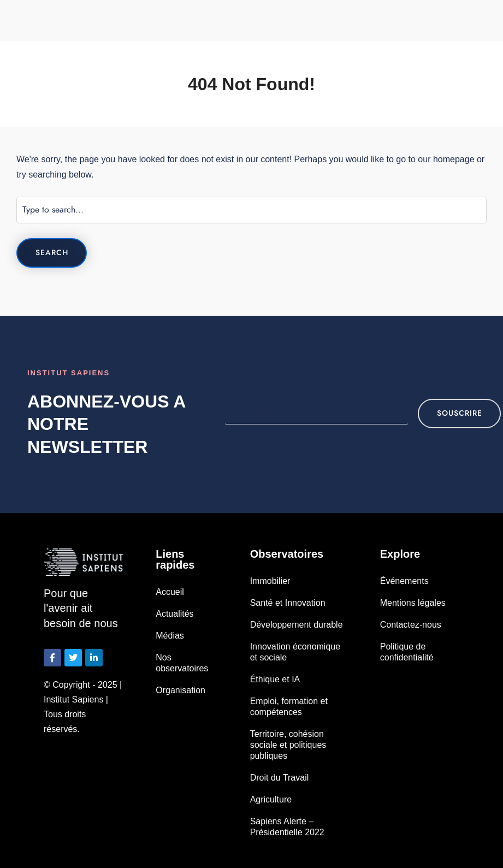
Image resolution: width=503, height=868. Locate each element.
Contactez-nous (411, 625)
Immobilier (270, 581)
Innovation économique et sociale (295, 652)
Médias (170, 636)
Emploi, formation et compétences (289, 707)
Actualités (174, 614)
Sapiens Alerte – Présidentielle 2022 (287, 827)
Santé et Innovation (288, 603)
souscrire (459, 413)
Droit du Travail (280, 778)
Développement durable (297, 625)
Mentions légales (413, 603)
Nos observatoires (182, 663)
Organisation (181, 690)
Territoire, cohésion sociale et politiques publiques (288, 745)
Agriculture (271, 799)
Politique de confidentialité (407, 652)
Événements (404, 581)
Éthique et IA (275, 679)
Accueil (170, 592)
